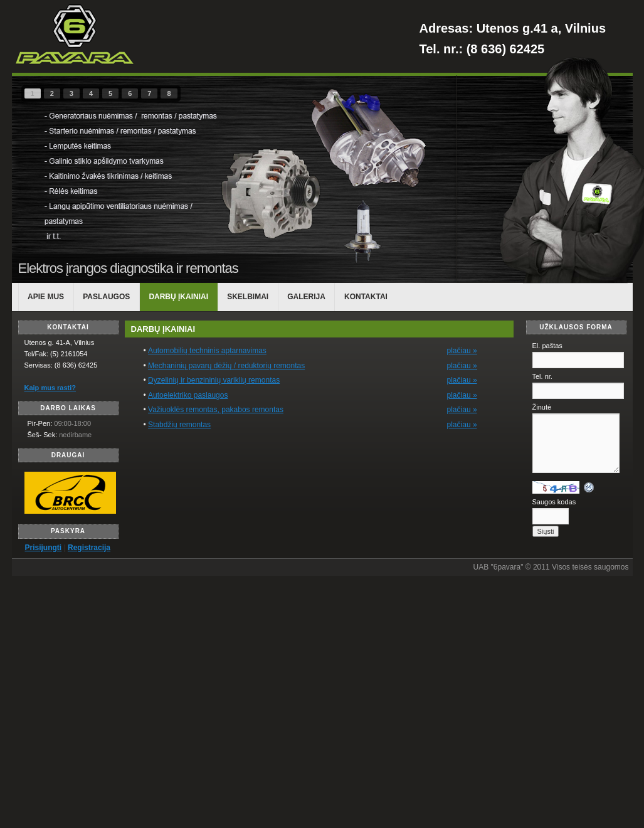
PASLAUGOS (106, 297)
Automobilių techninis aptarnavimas (207, 351)
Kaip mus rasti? (50, 388)
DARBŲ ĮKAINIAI (178, 297)
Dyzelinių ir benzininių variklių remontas (214, 380)
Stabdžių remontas (179, 425)
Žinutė (542, 407)
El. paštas (547, 346)
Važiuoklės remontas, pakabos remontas (216, 410)
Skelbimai (248, 297)
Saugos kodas (554, 502)
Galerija (306, 297)
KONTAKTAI (366, 297)
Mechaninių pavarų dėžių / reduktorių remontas (226, 366)
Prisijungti (44, 548)
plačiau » (462, 366)
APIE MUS (46, 297)
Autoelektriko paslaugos (188, 395)
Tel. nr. (542, 376)
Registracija (89, 548)
